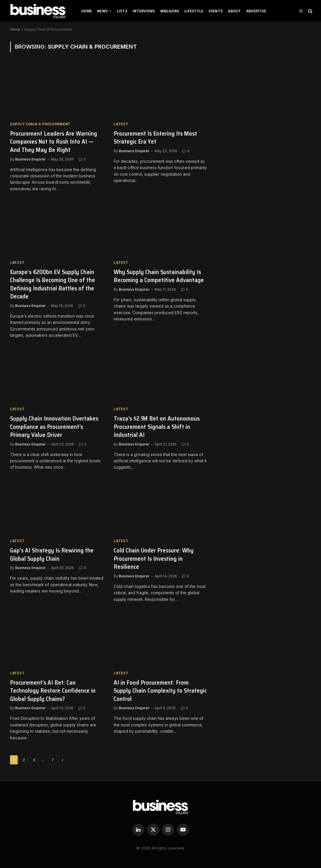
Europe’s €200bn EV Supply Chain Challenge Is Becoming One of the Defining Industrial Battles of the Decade (53, 284)
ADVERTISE (256, 11)
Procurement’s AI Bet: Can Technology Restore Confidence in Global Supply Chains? (53, 691)
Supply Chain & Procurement (40, 124)
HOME (87, 11)
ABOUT (234, 11)
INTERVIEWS (144, 11)
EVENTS (216, 11)
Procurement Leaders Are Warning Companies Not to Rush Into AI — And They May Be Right (54, 142)
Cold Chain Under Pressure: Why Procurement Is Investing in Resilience (154, 559)
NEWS (102, 11)
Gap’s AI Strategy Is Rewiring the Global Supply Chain (52, 555)
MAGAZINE (170, 11)
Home (15, 29)
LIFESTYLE (194, 11)
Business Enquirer (30, 159)
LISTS (122, 11)
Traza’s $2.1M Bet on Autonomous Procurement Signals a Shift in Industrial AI (157, 427)
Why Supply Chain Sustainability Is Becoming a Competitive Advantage (159, 276)
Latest (121, 124)
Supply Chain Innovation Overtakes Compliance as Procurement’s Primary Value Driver (54, 427)
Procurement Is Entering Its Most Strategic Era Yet (155, 138)
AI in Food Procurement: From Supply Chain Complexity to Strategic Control (160, 691)
